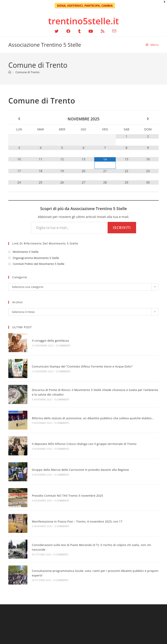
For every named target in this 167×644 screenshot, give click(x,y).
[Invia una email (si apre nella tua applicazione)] (112, 31)
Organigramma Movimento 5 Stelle (36, 258)
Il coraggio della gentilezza (50, 341)
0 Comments (63, 346)
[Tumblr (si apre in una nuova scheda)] (79, 31)
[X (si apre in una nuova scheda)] (57, 31)
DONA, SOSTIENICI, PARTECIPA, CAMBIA (85, 5)
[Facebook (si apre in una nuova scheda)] (68, 31)
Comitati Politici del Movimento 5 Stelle (39, 264)
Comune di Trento (28, 72)
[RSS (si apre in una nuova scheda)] (103, 31)
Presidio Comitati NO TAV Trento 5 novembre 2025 (67, 496)
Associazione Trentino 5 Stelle (45, 45)
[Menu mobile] (152, 45)
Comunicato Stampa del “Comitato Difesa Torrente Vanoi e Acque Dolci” (82, 366)
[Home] (10, 72)
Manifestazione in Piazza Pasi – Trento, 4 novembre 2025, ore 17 (77, 521)
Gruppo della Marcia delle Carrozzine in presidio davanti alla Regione (80, 470)
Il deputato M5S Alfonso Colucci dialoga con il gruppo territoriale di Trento (84, 444)
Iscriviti (122, 228)
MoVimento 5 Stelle (26, 252)
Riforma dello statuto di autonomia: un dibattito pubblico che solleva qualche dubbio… (93, 418)
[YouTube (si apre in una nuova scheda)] (91, 31)
